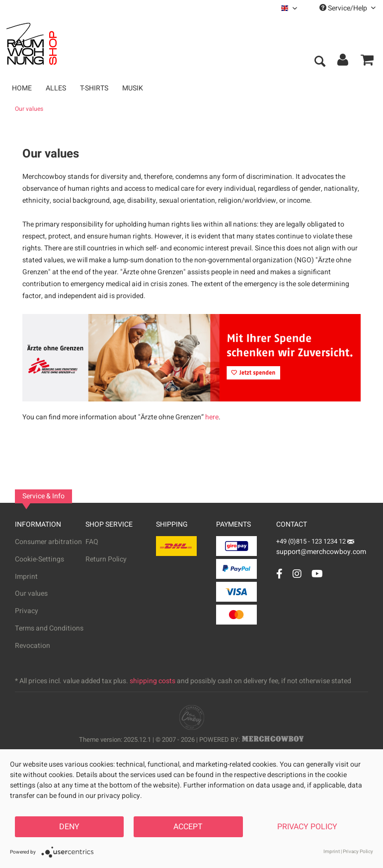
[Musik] (133, 88)
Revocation (33, 646)
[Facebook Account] (279, 574)
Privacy (27, 611)
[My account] (343, 62)
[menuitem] (289, 8)
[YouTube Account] (317, 574)
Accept (188, 827)
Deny (69, 827)
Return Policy (106, 559)
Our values (31, 593)
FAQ (92, 542)
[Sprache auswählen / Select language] (289, 8)
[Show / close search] (319, 62)
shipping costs (153, 681)
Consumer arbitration (48, 542)
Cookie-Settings (39, 559)
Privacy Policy (307, 827)
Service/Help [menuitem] (347, 8)
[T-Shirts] (94, 88)
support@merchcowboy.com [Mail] (321, 548)
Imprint (26, 577)
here (212, 417)
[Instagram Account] (297, 574)
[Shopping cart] (367, 62)
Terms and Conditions (49, 628)
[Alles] (56, 88)
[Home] (22, 88)
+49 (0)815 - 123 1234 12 (312, 541)
